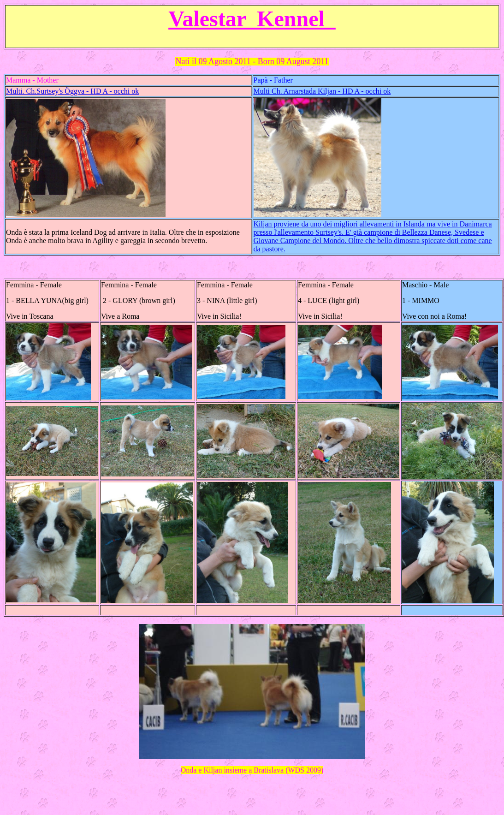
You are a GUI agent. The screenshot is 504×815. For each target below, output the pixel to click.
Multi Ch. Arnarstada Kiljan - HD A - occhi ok (322, 91)
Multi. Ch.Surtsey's (72, 91)
